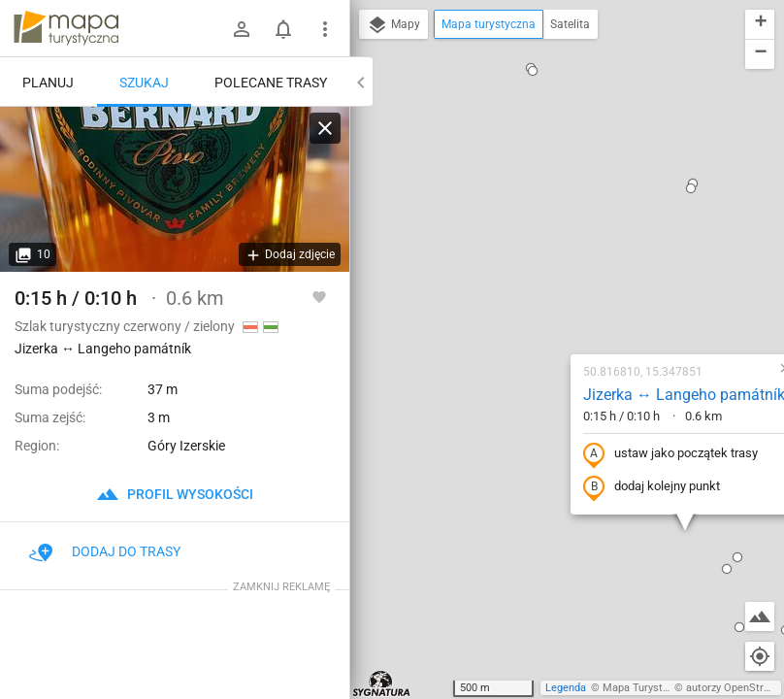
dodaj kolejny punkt (533, 298)
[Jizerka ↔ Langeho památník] (175, 189)
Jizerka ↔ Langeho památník (566, 205)
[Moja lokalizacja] (760, 656)
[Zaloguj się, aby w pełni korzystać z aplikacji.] (319, 296)
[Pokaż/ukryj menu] (325, 29)
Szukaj (144, 83)
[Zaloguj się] (242, 29)
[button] (350, 679)
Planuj (48, 83)
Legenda (566, 688)
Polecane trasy (271, 83)
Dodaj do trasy (105, 551)
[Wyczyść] (325, 128)
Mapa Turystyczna (646, 688)
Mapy (393, 25)
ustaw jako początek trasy (552, 265)
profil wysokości (175, 494)
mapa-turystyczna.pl (66, 28)
